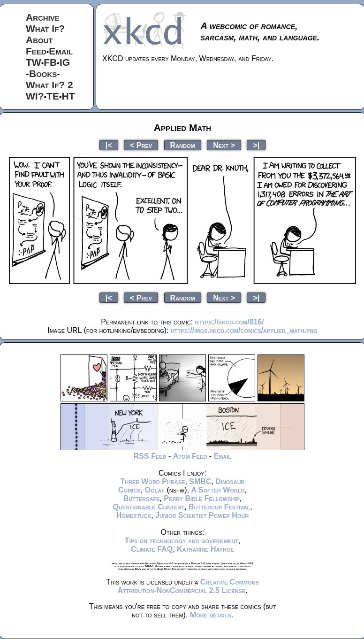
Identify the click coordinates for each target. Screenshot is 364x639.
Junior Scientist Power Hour (202, 515)
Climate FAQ (152, 549)
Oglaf (155, 490)
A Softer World (218, 490)
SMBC (200, 481)
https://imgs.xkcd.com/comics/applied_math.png (244, 330)
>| (256, 145)
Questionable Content (148, 507)
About (39, 40)
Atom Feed (190, 456)
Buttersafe (142, 498)
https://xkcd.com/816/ (230, 322)
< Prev (141, 145)
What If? (45, 28)
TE (53, 96)
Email (61, 51)
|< (109, 145)
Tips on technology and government (182, 541)
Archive (43, 17)
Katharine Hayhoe (205, 549)
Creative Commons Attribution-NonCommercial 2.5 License (188, 586)
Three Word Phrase (152, 481)
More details (211, 615)
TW (34, 62)
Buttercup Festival (219, 507)
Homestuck (134, 515)
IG (65, 62)
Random (183, 145)
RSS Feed (150, 456)
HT (68, 96)
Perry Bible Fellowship (202, 498)
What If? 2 (49, 85)
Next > (224, 145)
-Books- (43, 73)
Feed (36, 51)
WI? (35, 96)
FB (50, 62)
